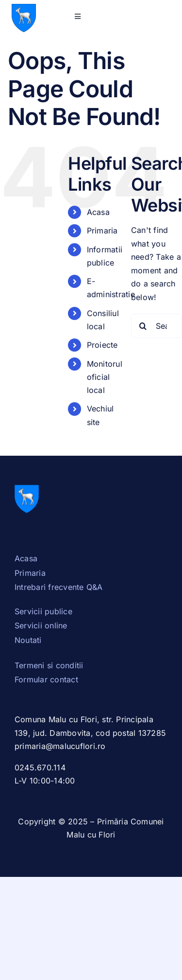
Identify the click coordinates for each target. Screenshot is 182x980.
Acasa (98, 212)
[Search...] (157, 326)
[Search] (143, 326)
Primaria (102, 231)
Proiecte (102, 345)
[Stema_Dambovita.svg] (24, 8)
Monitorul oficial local (105, 377)
